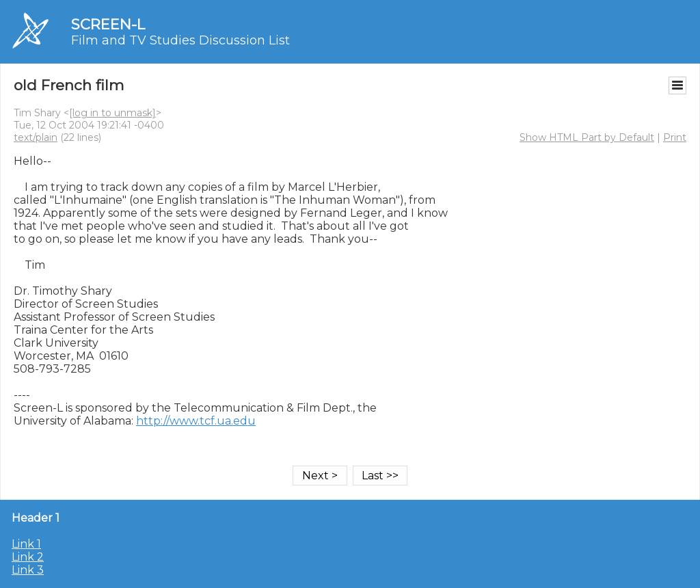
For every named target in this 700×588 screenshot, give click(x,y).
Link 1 (26, 544)
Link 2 (28, 557)
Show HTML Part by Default (587, 137)
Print (675, 137)
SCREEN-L (108, 24)
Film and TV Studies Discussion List (180, 40)
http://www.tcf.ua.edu (196, 421)
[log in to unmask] (112, 113)
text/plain (36, 137)
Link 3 (28, 570)
